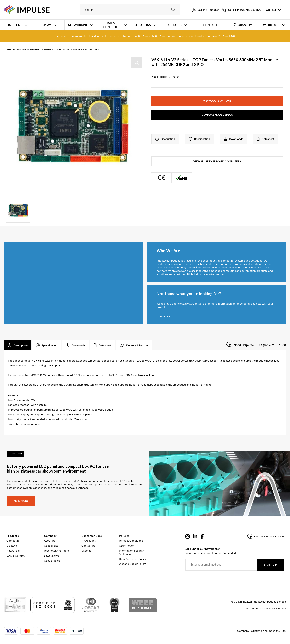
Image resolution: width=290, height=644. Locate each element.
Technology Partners (56, 551)
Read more (21, 501)
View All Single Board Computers (217, 161)
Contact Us (164, 317)
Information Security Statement (131, 552)
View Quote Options (217, 101)
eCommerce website (259, 609)
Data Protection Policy (132, 559)
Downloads (233, 139)
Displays (46, 25)
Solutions (143, 25)
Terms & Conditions (131, 541)
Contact (210, 25)
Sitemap (86, 551)
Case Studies (52, 561)
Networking (78, 25)
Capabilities (51, 546)
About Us (175, 25)
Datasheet (265, 139)
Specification (199, 139)
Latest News (51, 556)
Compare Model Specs (217, 115)
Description (165, 139)
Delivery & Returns (134, 345)
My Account (88, 541)
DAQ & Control (110, 25)
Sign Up (270, 565)
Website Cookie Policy (132, 564)
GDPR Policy (126, 546)
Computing (14, 25)
